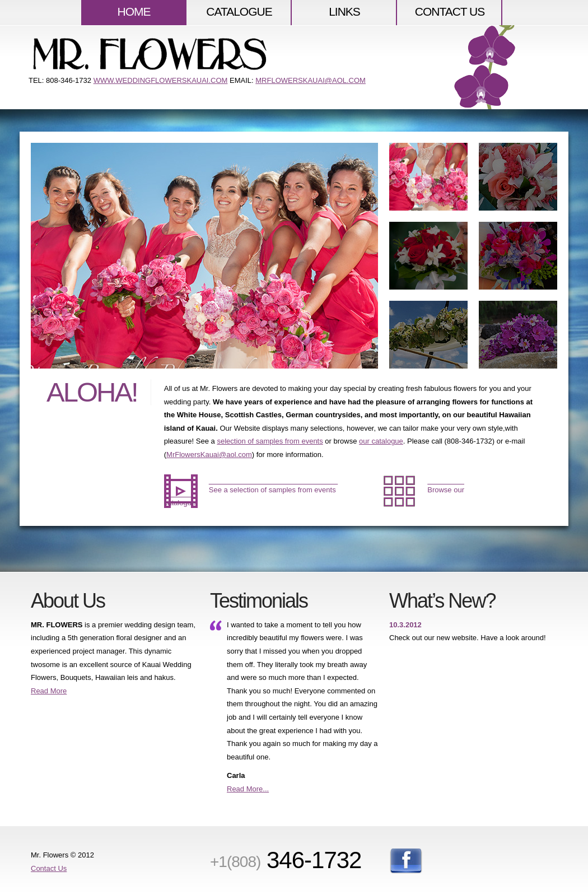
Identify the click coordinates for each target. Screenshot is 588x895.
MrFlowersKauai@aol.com (209, 455)
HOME (134, 11)
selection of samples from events (270, 441)
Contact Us (49, 868)
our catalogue (381, 441)
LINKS (344, 11)
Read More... (248, 789)
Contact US (450, 11)
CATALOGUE (239, 11)
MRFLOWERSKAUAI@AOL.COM (311, 80)
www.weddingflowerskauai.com (161, 80)
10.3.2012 (405, 625)
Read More (49, 691)
